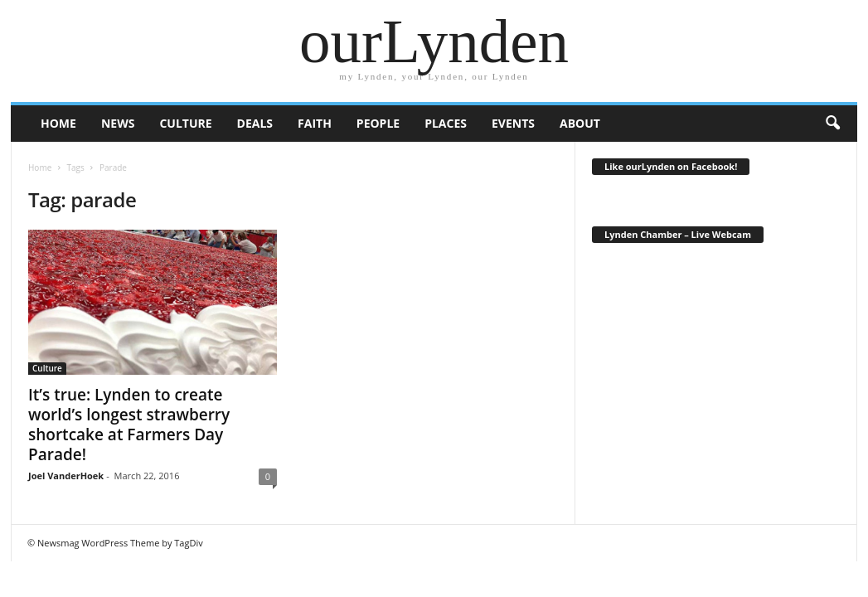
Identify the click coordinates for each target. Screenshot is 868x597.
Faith (315, 123)
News (118, 123)
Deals (255, 123)
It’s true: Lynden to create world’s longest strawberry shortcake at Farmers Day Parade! (129, 425)
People (378, 123)
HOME (58, 123)
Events (513, 123)
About (580, 123)
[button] (832, 124)
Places (446, 123)
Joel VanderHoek (66, 476)
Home (40, 167)
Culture (185, 123)
